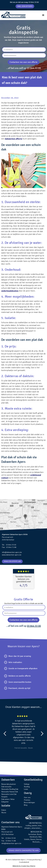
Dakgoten (5, 802)
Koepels (4, 797)
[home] (13, 15)
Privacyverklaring (34, 860)
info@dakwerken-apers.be (12, 552)
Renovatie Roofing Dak (10, 789)
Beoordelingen (29, 803)
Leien (26, 789)
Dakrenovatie (6, 787)
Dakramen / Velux (8, 799)
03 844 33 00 (34, 2)
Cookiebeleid (24, 862)
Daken (4, 810)
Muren (4, 813)
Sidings (27, 784)
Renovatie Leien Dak (9, 794)
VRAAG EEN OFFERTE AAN (12, 561)
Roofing (27, 787)
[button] (43, 15)
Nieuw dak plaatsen (9, 784)
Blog (26, 805)
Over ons (27, 797)
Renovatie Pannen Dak (10, 792)
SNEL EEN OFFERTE (25, 6)
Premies (27, 800)
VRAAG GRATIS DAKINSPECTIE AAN (23, 850)
